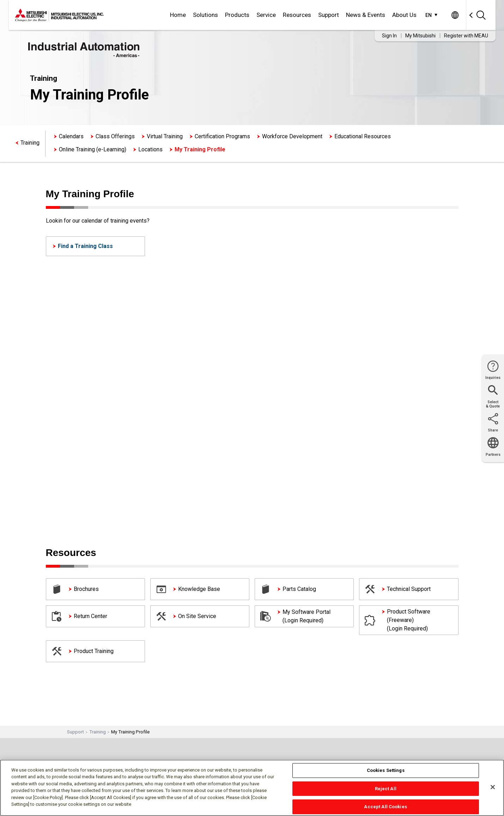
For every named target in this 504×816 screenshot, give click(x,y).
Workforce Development (292, 136)
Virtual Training (165, 136)
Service (266, 15)
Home (178, 15)
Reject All (386, 789)
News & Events (366, 15)
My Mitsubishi (420, 36)
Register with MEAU (466, 36)
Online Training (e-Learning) (93, 149)
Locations (150, 149)
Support (329, 15)
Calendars (71, 136)
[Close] (493, 787)
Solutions (205, 15)
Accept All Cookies (385, 807)
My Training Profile (200, 149)
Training (30, 143)
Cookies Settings (386, 770)
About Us (404, 15)
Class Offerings (115, 136)
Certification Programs (222, 136)
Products (237, 15)
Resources (297, 15)
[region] (252, 788)
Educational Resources (363, 136)
